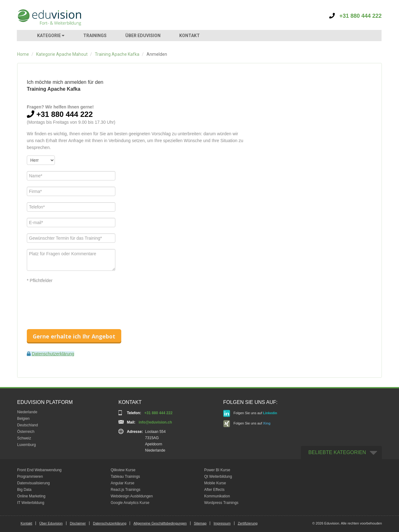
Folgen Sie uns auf (250, 413)
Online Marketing (31, 496)
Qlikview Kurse (123, 470)
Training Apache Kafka (117, 54)
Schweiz (24, 438)
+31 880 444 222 (356, 16)
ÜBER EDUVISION (143, 36)
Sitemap (200, 523)
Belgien (23, 419)
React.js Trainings (125, 490)
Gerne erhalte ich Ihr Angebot (74, 336)
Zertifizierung (248, 523)
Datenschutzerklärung (53, 354)
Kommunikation (217, 496)
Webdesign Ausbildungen (132, 496)
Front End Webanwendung (39, 470)
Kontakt (26, 523)
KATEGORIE (51, 36)
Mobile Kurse (215, 483)
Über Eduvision (51, 523)
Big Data (24, 490)
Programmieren (30, 477)
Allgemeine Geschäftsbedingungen (160, 523)
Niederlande (27, 412)
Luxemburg (26, 445)
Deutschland (28, 425)
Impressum (222, 523)
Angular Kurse (123, 483)
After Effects (214, 490)
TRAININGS (95, 36)
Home (23, 54)
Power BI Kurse (217, 470)
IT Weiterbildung (31, 503)
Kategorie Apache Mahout (62, 54)
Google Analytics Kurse (130, 503)
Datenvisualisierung (34, 483)
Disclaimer (78, 523)
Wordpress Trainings (221, 503)
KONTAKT (190, 36)
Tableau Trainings (125, 477)
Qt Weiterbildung (218, 477)
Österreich (26, 432)
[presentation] (74, 301)
